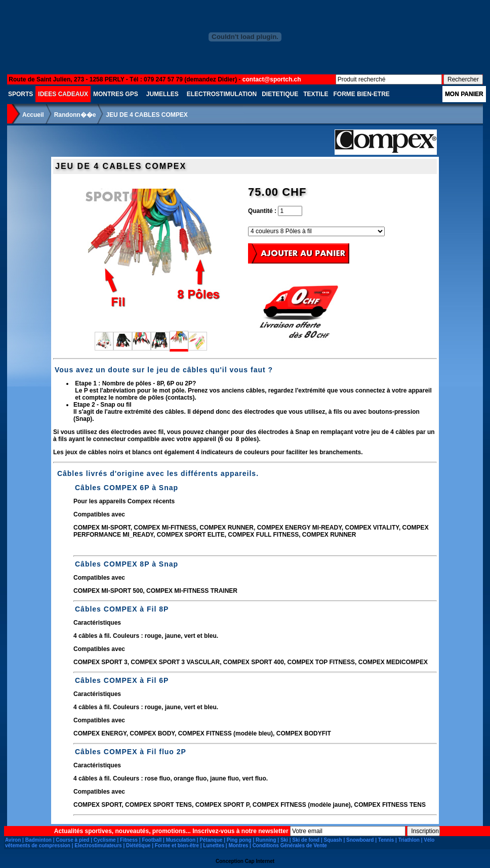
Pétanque (211, 840)
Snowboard (360, 840)
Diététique (138, 845)
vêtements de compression (38, 845)
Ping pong (239, 840)
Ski (284, 840)
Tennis (386, 840)
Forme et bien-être (177, 845)
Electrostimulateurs (98, 845)
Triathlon (409, 840)
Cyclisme (105, 840)
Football (152, 840)
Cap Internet (260, 861)
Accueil (33, 115)
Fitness (129, 840)
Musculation (181, 840)
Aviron (13, 840)
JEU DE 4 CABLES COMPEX (147, 115)
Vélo (429, 840)
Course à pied (72, 840)
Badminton (38, 840)
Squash (333, 840)
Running (266, 840)
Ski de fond (306, 840)
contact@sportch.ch (272, 79)
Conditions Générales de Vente (290, 845)
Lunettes (214, 845)
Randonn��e (75, 115)
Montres (238, 845)
